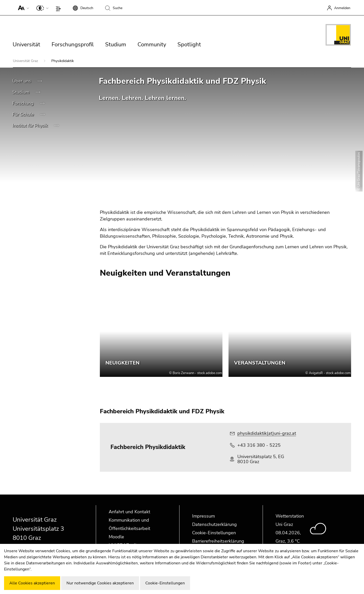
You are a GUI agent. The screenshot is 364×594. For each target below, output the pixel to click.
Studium (116, 45)
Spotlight (189, 45)
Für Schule (24, 114)
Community (152, 45)
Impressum (203, 516)
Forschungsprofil (73, 45)
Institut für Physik (31, 126)
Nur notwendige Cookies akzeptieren (100, 583)
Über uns (22, 81)
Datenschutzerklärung (214, 524)
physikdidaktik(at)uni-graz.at (267, 433)
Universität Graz (26, 61)
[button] (22, 8)
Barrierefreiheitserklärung (218, 541)
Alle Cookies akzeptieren (32, 583)
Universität (26, 45)
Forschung (24, 103)
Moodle (116, 537)
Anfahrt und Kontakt (129, 512)
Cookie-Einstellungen (214, 533)
